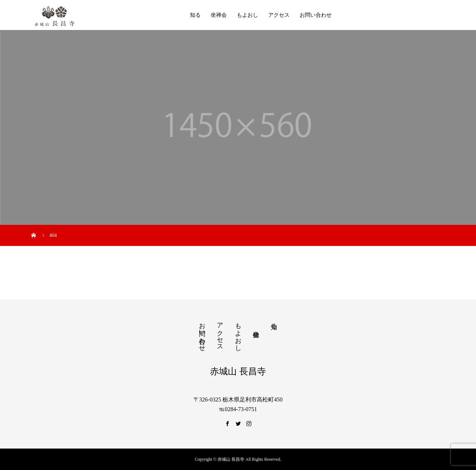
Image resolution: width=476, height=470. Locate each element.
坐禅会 (219, 15)
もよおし (247, 15)
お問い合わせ (316, 15)
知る (195, 15)
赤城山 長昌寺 (238, 371)
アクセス (279, 15)
